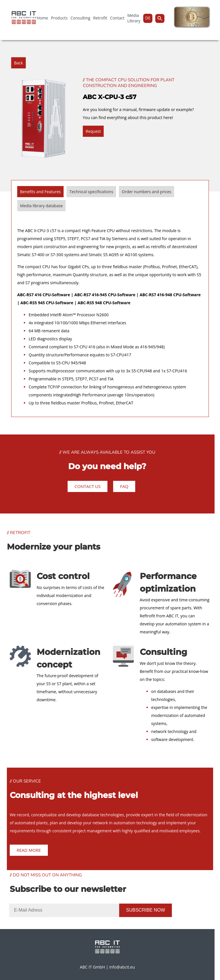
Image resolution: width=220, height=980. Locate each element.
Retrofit (100, 18)
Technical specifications (91, 192)
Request (93, 131)
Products (59, 18)
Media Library (134, 18)
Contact (117, 18)
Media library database (41, 206)
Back (18, 63)
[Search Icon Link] (160, 18)
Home (42, 18)
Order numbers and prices (147, 192)
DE (148, 18)
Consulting (80, 18)
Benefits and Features (40, 192)
